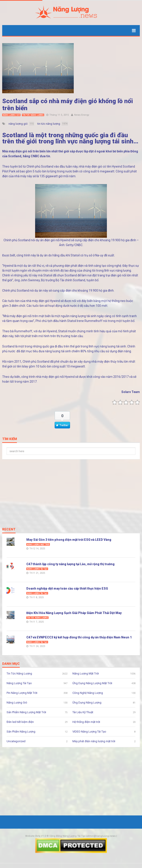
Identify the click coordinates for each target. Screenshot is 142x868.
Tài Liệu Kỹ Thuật (83, 712)
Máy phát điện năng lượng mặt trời (94, 741)
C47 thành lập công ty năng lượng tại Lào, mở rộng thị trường (70, 564)
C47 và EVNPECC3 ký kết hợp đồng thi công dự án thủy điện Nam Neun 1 (79, 637)
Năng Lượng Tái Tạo (37, 569)
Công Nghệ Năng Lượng (88, 693)
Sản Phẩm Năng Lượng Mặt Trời (26, 712)
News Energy (82, 115)
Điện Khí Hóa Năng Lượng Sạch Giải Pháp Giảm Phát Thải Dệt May (74, 613)
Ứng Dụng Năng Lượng (87, 703)
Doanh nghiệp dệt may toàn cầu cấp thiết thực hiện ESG (67, 588)
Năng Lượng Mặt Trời (38, 545)
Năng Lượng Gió (11, 115)
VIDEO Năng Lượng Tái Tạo (89, 732)
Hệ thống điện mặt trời (86, 722)
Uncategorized (16, 741)
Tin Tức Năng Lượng (33, 115)
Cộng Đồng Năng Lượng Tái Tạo (67, 836)
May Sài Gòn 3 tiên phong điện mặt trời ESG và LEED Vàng (69, 540)
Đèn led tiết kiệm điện (20, 722)
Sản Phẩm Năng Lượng (21, 732)
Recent (9, 530)
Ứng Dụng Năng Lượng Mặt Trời (92, 683)
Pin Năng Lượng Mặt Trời (22, 693)
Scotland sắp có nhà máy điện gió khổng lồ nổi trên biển (68, 105)
